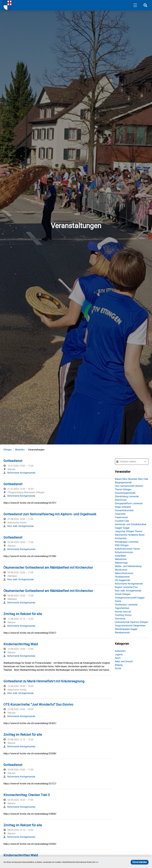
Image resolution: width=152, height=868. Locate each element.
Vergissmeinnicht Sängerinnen (130, 626)
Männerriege (121, 563)
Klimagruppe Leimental (127, 542)
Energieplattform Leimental (129, 503)
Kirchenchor (121, 538)
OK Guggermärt (123, 580)
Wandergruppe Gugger (126, 629)
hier (97, 862)
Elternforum (121, 500)
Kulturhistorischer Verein (127, 549)
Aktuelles (20, 450)
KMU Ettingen (122, 545)
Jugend (119, 654)
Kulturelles (120, 651)
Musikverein (121, 570)
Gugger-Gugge (122, 528)
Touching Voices (123, 615)
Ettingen (8, 450)
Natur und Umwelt (124, 661)
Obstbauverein (122, 577)
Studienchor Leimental (126, 605)
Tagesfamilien (122, 608)
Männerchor (121, 559)
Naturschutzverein (124, 573)
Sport (118, 658)
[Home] (7, 5)
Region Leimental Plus (126, 587)
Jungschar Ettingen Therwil (129, 531)
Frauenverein (121, 517)
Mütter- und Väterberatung (128, 566)
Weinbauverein (122, 633)
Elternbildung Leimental (127, 496)
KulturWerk (120, 556)
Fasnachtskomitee (124, 510)
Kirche (118, 668)
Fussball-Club (122, 521)
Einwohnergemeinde (125, 493)
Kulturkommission (124, 552)
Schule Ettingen (123, 594)
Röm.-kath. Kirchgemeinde (20, 526)
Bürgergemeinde (123, 482)
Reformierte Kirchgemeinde (21, 473)
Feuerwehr (120, 514)
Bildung (119, 665)
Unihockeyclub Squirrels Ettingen (131, 622)
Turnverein (120, 619)
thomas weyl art (123, 612)
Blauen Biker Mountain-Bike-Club (131, 479)
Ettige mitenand (123, 507)
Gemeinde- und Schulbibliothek (131, 524)
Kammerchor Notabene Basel (130, 535)
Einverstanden (140, 862)
